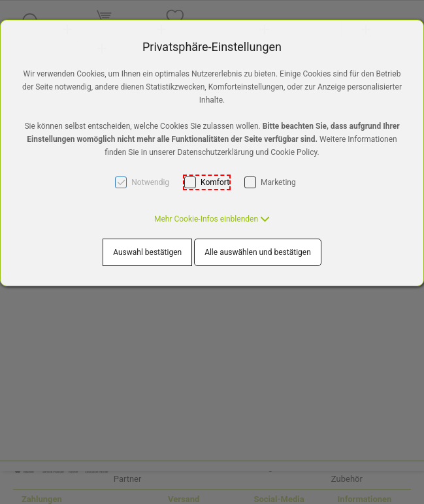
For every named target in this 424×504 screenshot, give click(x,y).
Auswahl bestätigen (147, 252)
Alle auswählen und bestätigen (258, 252)
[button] (212, 219)
